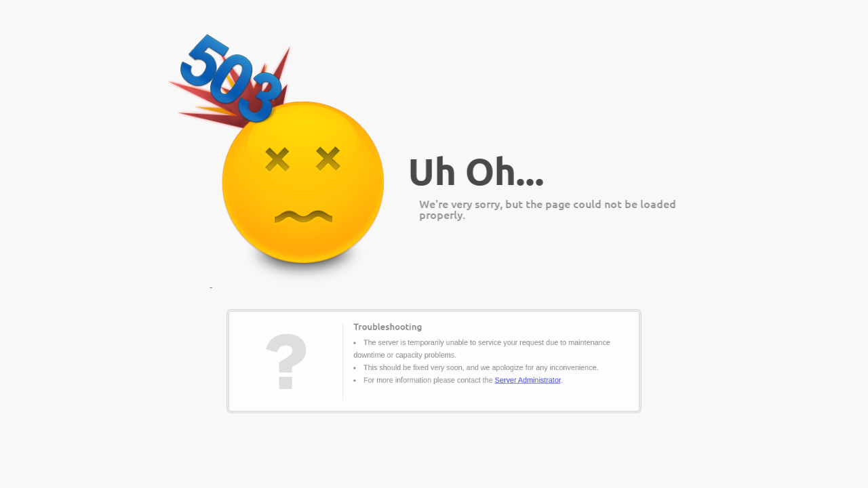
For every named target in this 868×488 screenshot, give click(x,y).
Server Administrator (512, 376)
